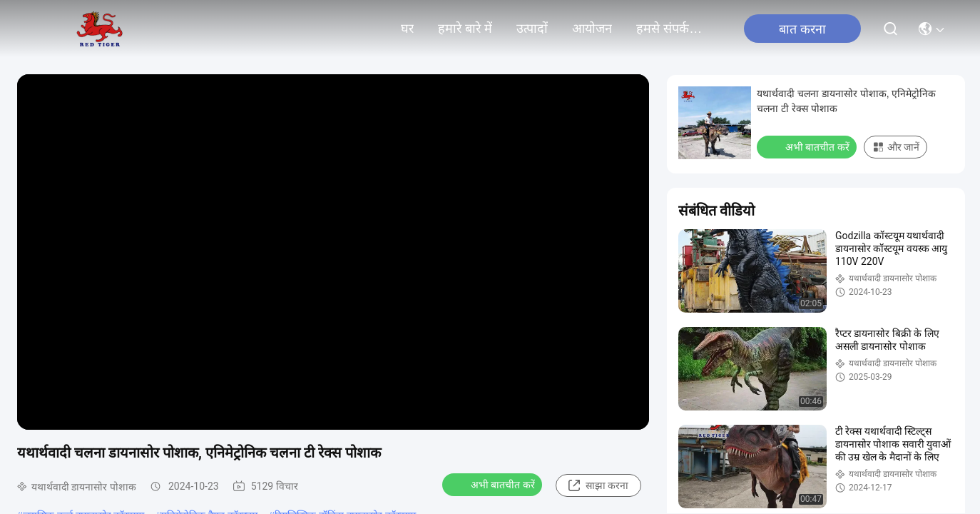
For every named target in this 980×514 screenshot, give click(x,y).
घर (407, 29)
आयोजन (592, 29)
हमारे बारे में (465, 29)
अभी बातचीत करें (494, 484)
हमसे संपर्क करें (670, 29)
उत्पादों (532, 29)
